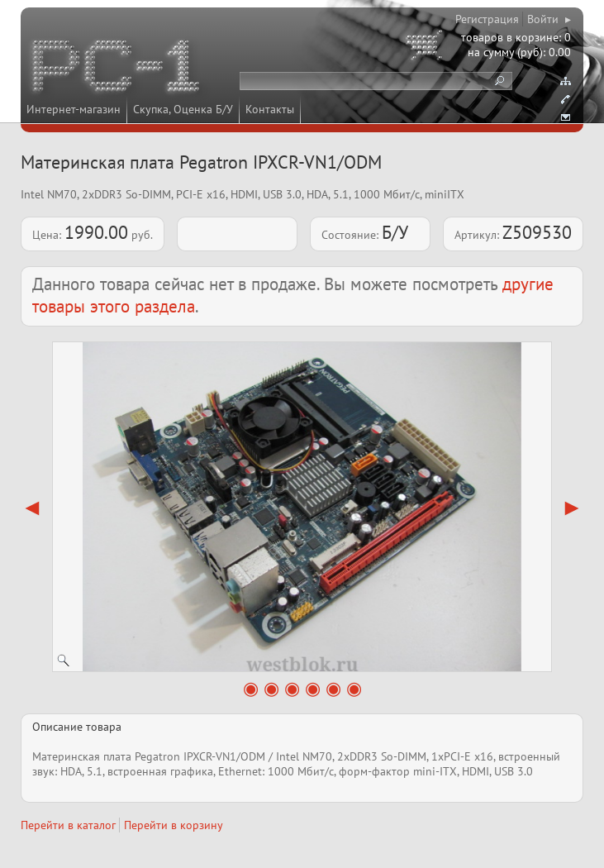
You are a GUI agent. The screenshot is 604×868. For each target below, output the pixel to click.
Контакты (270, 109)
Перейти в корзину (174, 825)
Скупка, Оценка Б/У (183, 109)
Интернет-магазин (74, 109)
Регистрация (487, 19)
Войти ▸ (549, 19)
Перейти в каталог (68, 825)
